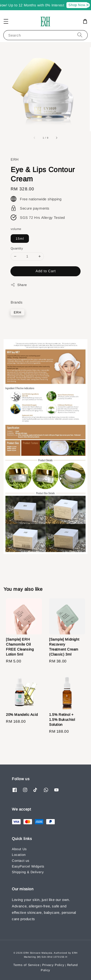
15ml (20, 239)
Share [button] (19, 285)
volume (16, 229)
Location (19, 855)
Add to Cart (46, 271)
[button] (6, 21)
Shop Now (78, 5)
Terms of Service (26, 965)
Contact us (21, 861)
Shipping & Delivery (28, 872)
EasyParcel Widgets (28, 866)
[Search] (80, 35)
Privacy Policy (53, 965)
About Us (19, 849)
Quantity (17, 248)
